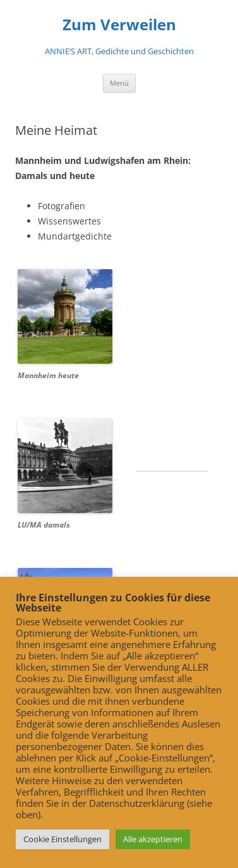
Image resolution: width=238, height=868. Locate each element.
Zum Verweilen (119, 25)
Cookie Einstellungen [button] (62, 839)
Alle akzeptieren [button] (153, 839)
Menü (119, 83)
